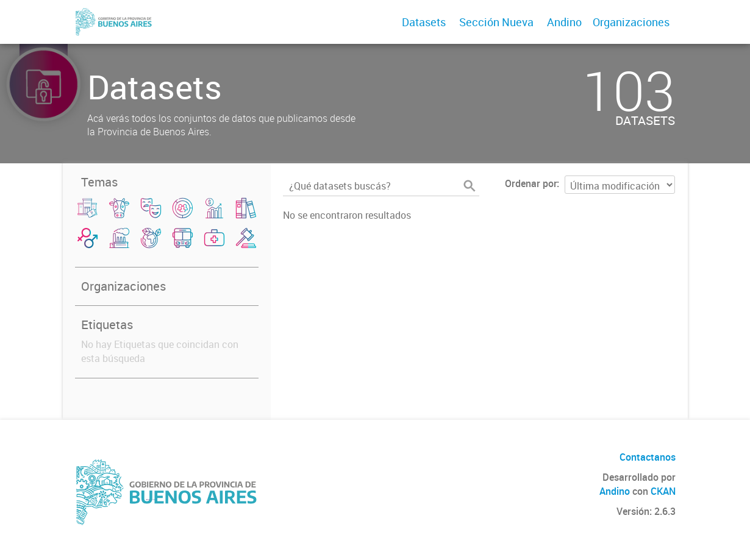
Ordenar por (531, 183)
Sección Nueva (496, 22)
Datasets (424, 22)
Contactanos (648, 457)
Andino (564, 22)
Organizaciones (631, 22)
